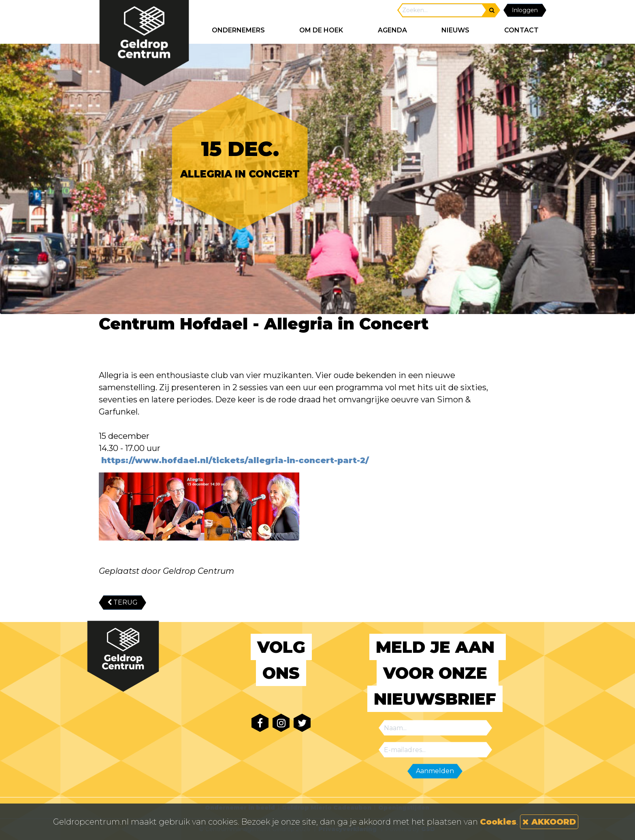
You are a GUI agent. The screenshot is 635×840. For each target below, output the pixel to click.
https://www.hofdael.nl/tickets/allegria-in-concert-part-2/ (234, 460)
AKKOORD (549, 822)
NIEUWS (455, 30)
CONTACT (521, 30)
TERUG (123, 602)
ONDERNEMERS (238, 30)
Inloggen (525, 10)
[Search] (442, 10)
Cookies (498, 822)
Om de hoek (321, 30)
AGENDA (392, 30)
